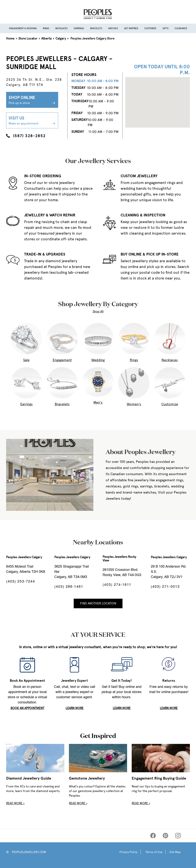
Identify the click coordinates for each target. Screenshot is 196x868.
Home (10, 38)
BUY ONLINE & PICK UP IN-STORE (150, 254)
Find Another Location (98, 603)
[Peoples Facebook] (153, 836)
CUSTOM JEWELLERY (139, 176)
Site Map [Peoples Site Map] (175, 852)
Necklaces (61, 28)
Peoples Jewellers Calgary (24, 557)
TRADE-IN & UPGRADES (45, 254)
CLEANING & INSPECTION (143, 215)
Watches (113, 28)
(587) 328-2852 (26, 136)
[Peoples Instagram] (178, 836)
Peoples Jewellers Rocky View (119, 559)
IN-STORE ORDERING (43, 176)
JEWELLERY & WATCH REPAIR (50, 215)
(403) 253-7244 (21, 582)
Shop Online (32, 100)
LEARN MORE (75, 708)
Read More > (15, 803)
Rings (46, 28)
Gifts (165, 28)
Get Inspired (131, 28)
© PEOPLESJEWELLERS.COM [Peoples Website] (26, 852)
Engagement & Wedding (23, 28)
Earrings (79, 28)
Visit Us (32, 121)
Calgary (61, 38)
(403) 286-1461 (69, 587)
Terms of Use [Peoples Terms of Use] (154, 852)
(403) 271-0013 (165, 587)
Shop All (98, 311)
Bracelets (96, 28)
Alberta (46, 38)
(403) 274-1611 (117, 585)
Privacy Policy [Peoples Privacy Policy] (128, 852)
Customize (150, 28)
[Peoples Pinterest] (165, 836)
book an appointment (27, 708)
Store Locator (28, 38)
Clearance (181, 28)
